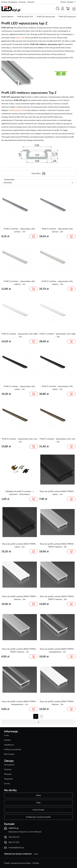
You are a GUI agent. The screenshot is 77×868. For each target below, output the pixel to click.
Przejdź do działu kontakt (18, 854)
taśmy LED (20, 38)
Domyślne (8, 183)
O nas (6, 735)
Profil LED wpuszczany (46, 17)
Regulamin (9, 779)
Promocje (22, 2)
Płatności (8, 774)
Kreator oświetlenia (9, 2)
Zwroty (7, 784)
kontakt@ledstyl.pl (16, 848)
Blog (38, 803)
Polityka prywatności (13, 750)
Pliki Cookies (9, 754)
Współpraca (9, 745)
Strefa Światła (38, 810)
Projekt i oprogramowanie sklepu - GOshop (22, 863)
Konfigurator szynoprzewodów (39, 817)
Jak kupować (9, 765)
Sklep (38, 795)
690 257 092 (14, 842)
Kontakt (7, 740)
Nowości (31, 2)
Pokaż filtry (38, 174)
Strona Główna (7, 17)
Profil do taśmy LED (25, 17)
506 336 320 (14, 837)
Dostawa (8, 769)
